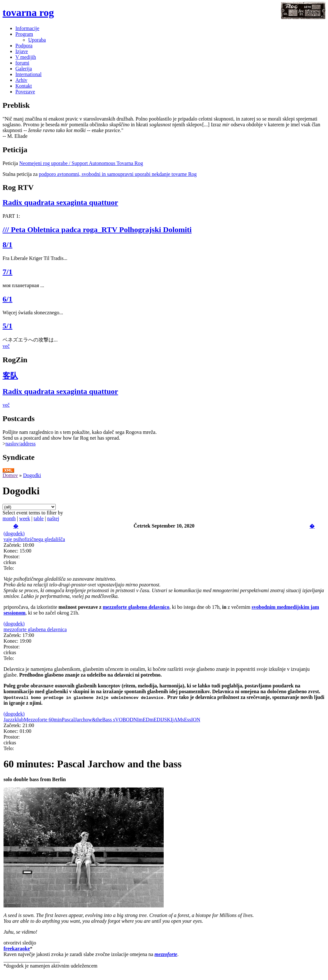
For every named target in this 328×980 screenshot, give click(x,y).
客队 (10, 376)
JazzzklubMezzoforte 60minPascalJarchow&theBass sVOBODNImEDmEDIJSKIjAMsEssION (102, 720)
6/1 (8, 299)
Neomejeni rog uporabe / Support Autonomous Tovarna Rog (81, 163)
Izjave (22, 51)
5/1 (8, 326)
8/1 (8, 245)
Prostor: (12, 557)
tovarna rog (28, 12)
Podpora (24, 46)
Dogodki (32, 475)
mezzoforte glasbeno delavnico (136, 607)
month (9, 518)
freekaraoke (17, 949)
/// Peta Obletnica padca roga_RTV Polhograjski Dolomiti (97, 230)
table (39, 518)
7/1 (8, 272)
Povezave (25, 92)
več (6, 346)
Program (24, 34)
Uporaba (37, 40)
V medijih (26, 57)
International (29, 74)
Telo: (9, 568)
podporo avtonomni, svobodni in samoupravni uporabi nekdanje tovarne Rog (118, 174)
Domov (10, 475)
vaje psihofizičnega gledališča (34, 539)
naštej (53, 518)
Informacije (27, 28)
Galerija (24, 69)
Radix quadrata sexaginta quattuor (60, 202)
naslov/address (20, 444)
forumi (22, 63)
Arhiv (21, 80)
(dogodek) (14, 533)
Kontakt (24, 86)
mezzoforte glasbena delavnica (35, 629)
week (25, 518)
